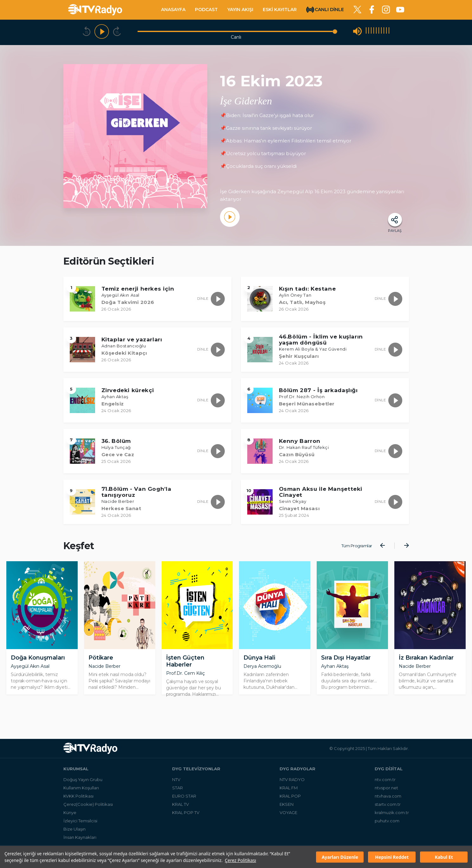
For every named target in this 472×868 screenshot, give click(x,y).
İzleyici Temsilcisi (80, 823)
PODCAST (206, 10)
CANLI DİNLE (329, 9)
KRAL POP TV (186, 815)
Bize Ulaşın (74, 831)
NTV (176, 782)
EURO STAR (184, 798)
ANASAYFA (173, 10)
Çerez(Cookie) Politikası (88, 806)
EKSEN (287, 806)
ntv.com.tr (385, 782)
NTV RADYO (292, 782)
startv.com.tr (388, 806)
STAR (178, 790)
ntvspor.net (386, 790)
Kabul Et (444, 857)
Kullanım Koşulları (81, 790)
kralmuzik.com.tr (392, 815)
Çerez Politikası (240, 860)
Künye (70, 815)
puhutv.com (387, 823)
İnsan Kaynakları (80, 839)
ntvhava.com (388, 798)
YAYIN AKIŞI (240, 10)
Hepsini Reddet (392, 857)
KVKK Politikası (78, 798)
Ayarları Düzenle (340, 857)
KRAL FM (289, 790)
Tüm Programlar (357, 546)
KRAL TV (181, 806)
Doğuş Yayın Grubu (83, 782)
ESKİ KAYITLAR (280, 10)
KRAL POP (290, 798)
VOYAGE (288, 815)
